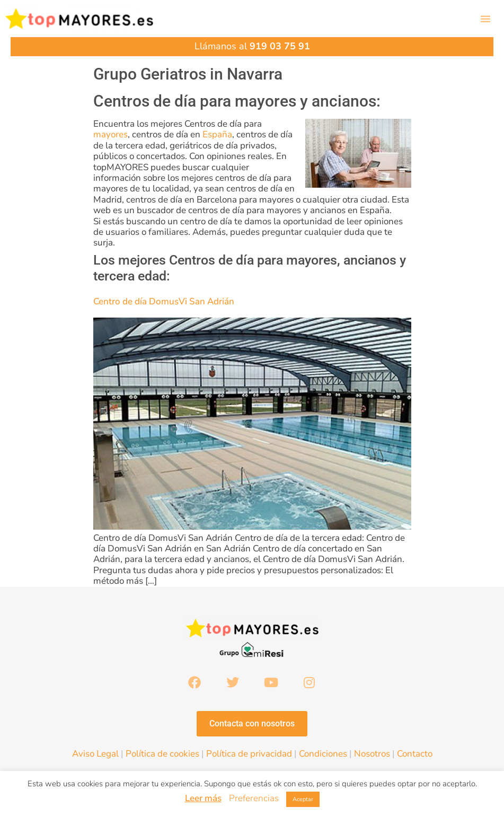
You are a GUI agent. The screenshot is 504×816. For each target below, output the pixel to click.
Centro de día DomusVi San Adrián (164, 301)
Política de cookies (162, 754)
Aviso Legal (95, 754)
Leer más (203, 798)
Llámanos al (252, 46)
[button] (485, 19)
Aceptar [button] (303, 799)
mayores (110, 134)
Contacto (415, 754)
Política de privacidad (249, 754)
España (217, 134)
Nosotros (372, 754)
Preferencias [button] (254, 798)
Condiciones (323, 754)
